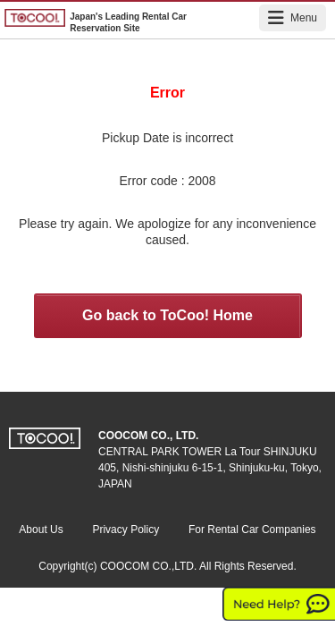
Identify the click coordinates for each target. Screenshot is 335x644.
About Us (41, 530)
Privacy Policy (126, 530)
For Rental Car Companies (252, 530)
